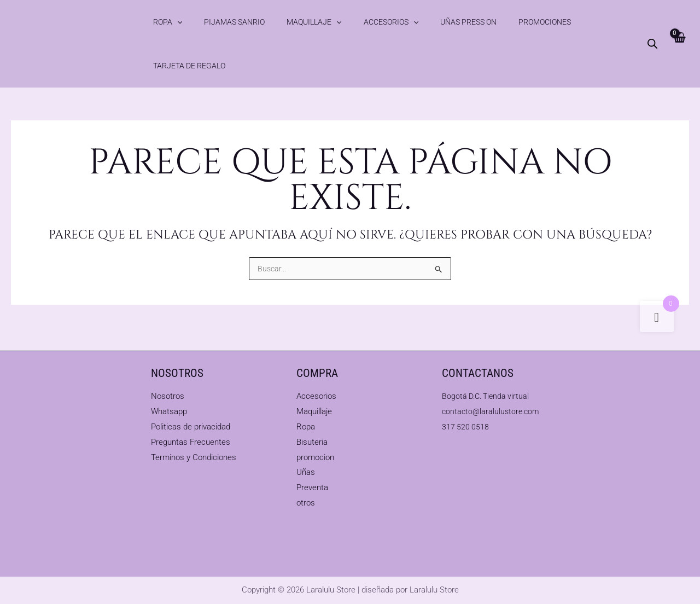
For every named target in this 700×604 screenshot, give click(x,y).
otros (306, 503)
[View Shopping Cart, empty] (678, 22)
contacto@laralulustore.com (492, 411)
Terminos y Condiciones (194, 457)
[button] (170, 22)
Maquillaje (278, 22)
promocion (315, 457)
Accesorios (341, 22)
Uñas (306, 472)
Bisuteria (312, 442)
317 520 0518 (466, 427)
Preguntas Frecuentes (191, 442)
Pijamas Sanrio (213, 22)
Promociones (466, 22)
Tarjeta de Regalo (536, 22)
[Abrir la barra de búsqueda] (651, 22)
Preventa (312, 487)
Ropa (161, 22)
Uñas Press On (404, 22)
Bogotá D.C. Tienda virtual (488, 396)
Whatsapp (169, 411)
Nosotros (168, 396)
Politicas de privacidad (191, 427)
